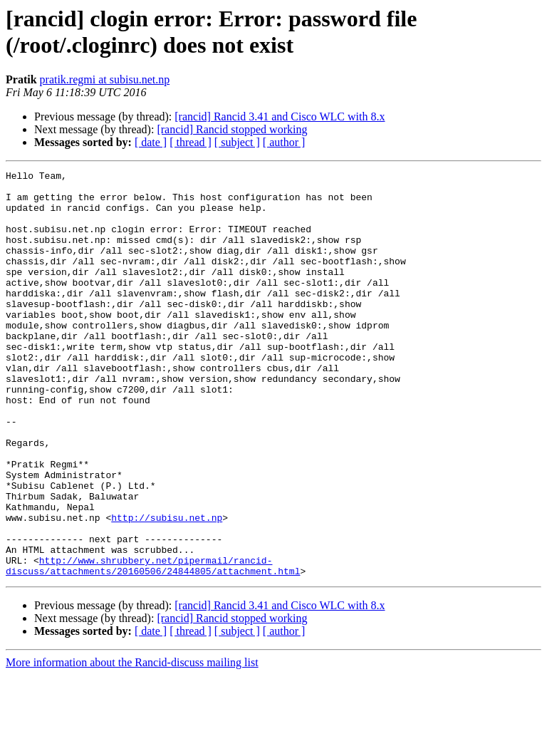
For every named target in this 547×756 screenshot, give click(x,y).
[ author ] (284, 142)
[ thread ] (191, 142)
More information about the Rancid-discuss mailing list (132, 744)
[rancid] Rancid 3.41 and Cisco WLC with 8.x (280, 116)
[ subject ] (237, 142)
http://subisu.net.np (167, 588)
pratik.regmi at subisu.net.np (105, 79)
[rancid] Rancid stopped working (232, 129)
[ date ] (151, 142)
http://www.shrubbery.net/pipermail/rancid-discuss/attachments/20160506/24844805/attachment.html (153, 646)
